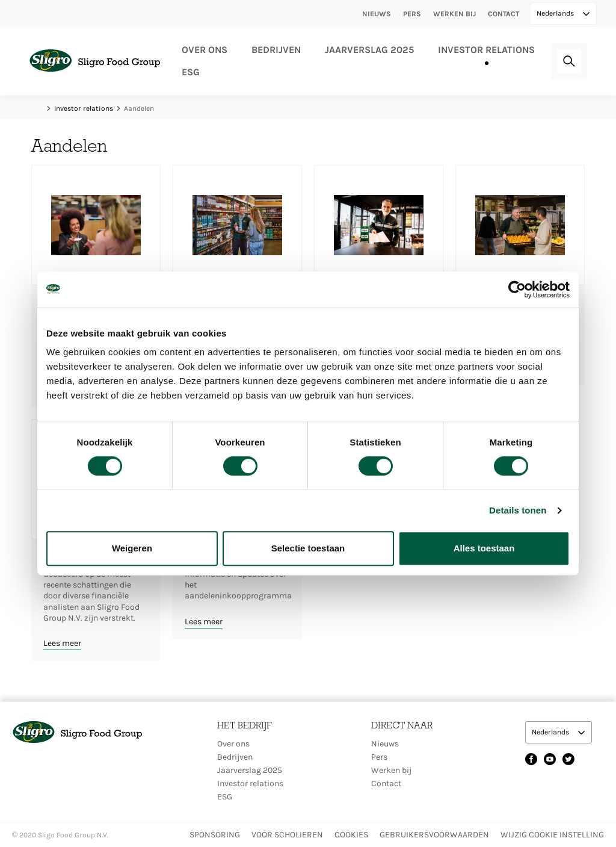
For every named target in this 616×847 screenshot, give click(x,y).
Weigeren (132, 548)
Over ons (205, 50)
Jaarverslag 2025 (369, 50)
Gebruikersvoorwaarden (434, 835)
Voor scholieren (287, 835)
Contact (504, 14)
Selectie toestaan (308, 548)
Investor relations (486, 50)
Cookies (351, 835)
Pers (412, 14)
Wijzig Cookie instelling (552, 835)
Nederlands (556, 13)
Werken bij (454, 14)
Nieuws (377, 14)
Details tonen (518, 510)
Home (37, 108)
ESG (191, 72)
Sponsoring (215, 835)
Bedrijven (276, 50)
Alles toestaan (484, 548)
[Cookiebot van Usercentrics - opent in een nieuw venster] (517, 290)
